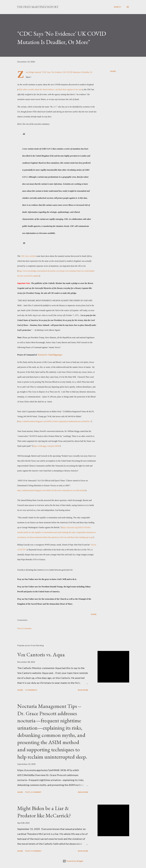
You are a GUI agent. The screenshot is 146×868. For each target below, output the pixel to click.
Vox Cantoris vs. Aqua (41, 654)
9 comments (31, 690)
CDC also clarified (28, 256)
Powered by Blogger (73, 861)
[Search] (117, 7)
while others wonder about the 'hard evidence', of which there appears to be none (50, 89)
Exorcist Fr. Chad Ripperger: (50, 355)
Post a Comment (24, 628)
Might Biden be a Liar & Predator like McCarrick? (44, 812)
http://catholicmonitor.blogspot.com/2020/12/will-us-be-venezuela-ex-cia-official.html (52, 490)
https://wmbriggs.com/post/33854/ (46, 446)
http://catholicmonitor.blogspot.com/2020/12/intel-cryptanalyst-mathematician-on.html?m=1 (55, 421)
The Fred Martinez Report (38, 7)
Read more (83, 690)
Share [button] (113, 71)
